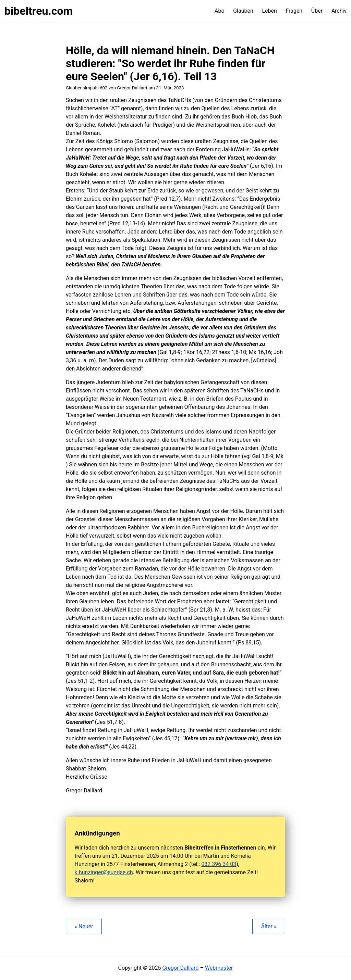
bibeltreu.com (39, 11)
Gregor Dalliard (180, 968)
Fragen (294, 11)
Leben (269, 11)
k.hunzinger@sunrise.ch (104, 872)
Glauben (243, 11)
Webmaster (219, 968)
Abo (220, 11)
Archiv (339, 11)
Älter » (269, 926)
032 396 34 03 (219, 864)
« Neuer (84, 926)
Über (317, 11)
